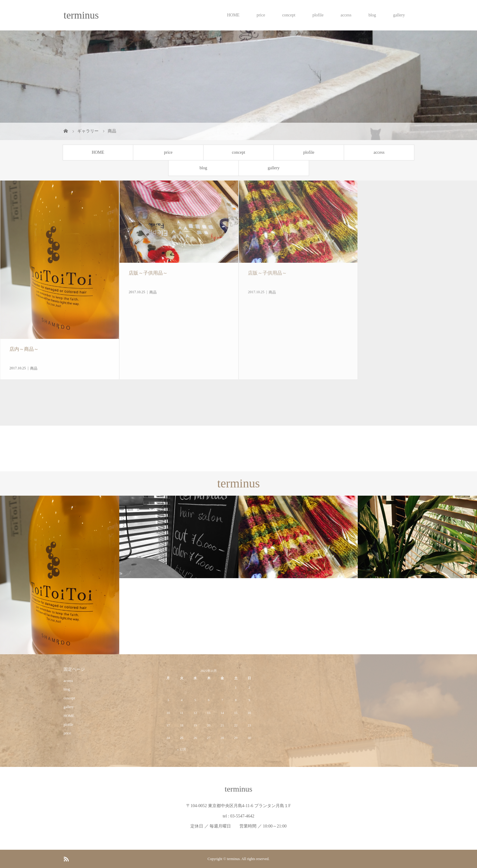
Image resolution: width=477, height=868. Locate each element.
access (346, 15)
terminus (81, 15)
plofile (318, 15)
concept (289, 15)
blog (372, 15)
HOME (233, 15)
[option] (60, 575)
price (261, 15)
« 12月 (182, 749)
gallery (399, 15)
